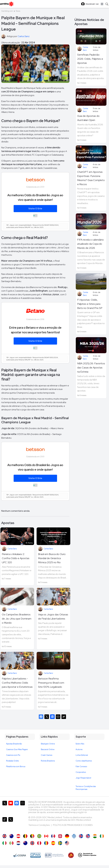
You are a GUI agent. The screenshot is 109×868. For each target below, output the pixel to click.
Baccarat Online (48, 749)
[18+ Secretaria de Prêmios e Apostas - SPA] (87, 855)
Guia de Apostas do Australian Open (88, 118)
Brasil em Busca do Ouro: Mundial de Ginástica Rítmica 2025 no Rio (52, 558)
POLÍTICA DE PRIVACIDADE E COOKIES (73, 825)
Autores (79, 749)
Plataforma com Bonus (16, 766)
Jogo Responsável (83, 778)
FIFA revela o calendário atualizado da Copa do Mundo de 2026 (90, 244)
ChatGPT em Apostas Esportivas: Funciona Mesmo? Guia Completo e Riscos (91, 178)
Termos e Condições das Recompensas (86, 788)
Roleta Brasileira (48, 761)
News (18, 11)
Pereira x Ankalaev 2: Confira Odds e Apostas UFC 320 (16, 558)
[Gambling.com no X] (5, 808)
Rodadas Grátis (12, 761)
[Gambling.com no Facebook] (17, 808)
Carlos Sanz (12, 549)
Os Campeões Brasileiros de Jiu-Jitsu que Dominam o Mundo (17, 619)
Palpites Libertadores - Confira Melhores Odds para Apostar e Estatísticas (17, 683)
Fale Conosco (81, 766)
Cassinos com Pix (13, 755)
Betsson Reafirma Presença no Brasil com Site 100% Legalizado (51, 683)
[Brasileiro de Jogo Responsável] (54, 855)
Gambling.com (7, 11)
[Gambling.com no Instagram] (23, 808)
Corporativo (81, 772)
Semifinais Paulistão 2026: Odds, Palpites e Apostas (90, 59)
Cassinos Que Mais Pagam (17, 749)
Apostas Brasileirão (14, 744)
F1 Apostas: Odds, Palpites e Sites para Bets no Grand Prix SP (90, 304)
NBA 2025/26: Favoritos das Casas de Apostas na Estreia (91, 368)
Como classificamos (84, 761)
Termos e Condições (39, 825)
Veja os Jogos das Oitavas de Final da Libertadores (53, 617)
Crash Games (47, 755)
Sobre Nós (80, 744)
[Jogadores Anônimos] (71, 855)
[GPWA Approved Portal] (35, 855)
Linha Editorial (82, 755)
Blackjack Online (48, 744)
